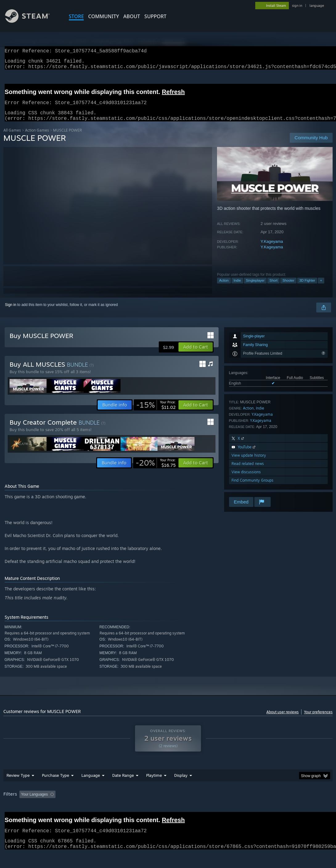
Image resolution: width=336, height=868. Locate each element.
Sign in (11, 312)
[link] (156, 412)
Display (181, 783)
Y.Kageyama (272, 249)
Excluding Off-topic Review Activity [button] (97, 802)
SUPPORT (155, 16)
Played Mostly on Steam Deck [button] (189, 802)
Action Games (37, 138)
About (132, 16)
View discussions (246, 479)
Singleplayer (255, 288)
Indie (237, 288)
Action (224, 288)
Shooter (288, 288)
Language (91, 783)
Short (273, 288)
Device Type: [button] (16, 810)
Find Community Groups (252, 488)
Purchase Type (55, 783)
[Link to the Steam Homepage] (32, 21)
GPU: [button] (293, 802)
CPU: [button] (272, 802)
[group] (168, 806)
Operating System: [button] (240, 802)
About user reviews (283, 719)
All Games (12, 138)
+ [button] (321, 288)
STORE (76, 16)
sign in (297, 6)
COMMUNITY (104, 16)
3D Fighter (307, 288)
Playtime (154, 783)
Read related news (248, 471)
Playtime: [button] (144, 802)
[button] (196, 354)
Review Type (18, 783)
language (317, 6)
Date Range (123, 783)
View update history (249, 463)
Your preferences (318, 719)
